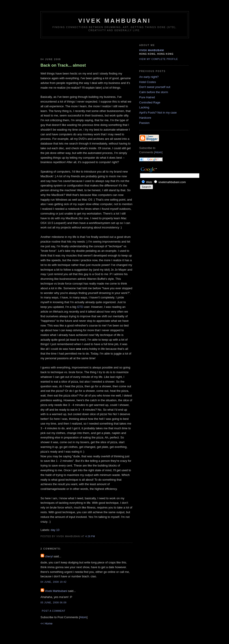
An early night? (149, 77)
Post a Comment (54, 611)
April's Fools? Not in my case (158, 113)
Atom (83, 617)
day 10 (55, 530)
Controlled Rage (150, 102)
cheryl (49, 556)
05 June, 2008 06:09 (54, 603)
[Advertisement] (67, 47)
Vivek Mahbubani (115, 21)
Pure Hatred (147, 97)
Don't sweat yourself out (155, 87)
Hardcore (145, 118)
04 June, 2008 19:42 (54, 582)
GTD (80, 307)
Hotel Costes (148, 82)
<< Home (47, 623)
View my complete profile (159, 59)
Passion (144, 123)
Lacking (144, 107)
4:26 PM (90, 536)
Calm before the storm (154, 92)
